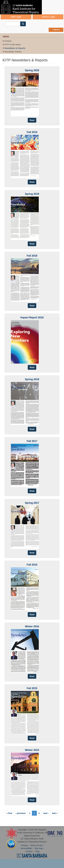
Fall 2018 (32, 256)
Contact (29, 851)
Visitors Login (48, 17)
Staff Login (16, 17)
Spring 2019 (32, 194)
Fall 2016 (32, 565)
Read (32, 120)
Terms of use (36, 845)
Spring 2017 (32, 503)
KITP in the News (13, 44)
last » (55, 813)
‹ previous (21, 813)
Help (37, 851)
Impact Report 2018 (32, 318)
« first (9, 813)
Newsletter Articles (13, 52)
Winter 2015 (32, 750)
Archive (8, 41)
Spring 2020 (32, 70)
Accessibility (26, 848)
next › (46, 813)
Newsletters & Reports (15, 48)
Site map (39, 848)
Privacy (24, 845)
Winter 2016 (32, 626)
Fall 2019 (32, 132)
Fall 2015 (32, 688)
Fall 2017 (32, 441)
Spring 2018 (32, 379)
